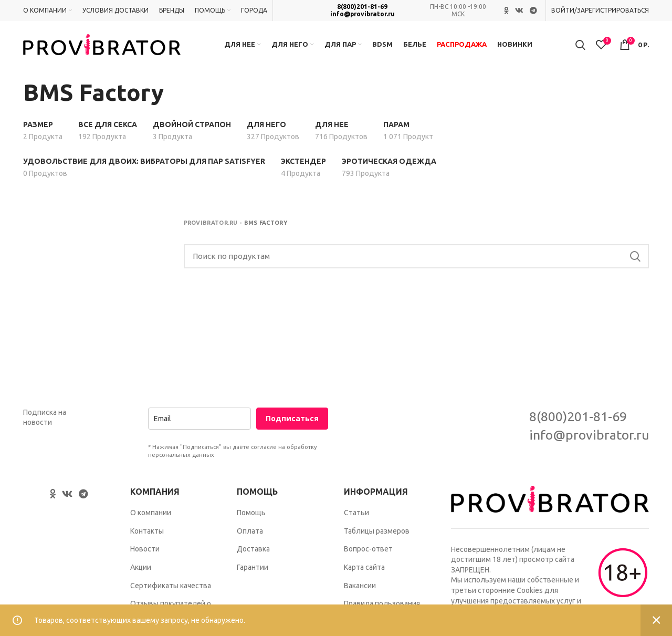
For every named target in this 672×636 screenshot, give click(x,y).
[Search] (417, 256)
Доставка (253, 549)
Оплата (250, 531)
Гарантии (253, 567)
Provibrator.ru (211, 223)
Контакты (147, 531)
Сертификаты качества (171, 586)
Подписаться (292, 418)
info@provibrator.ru (363, 14)
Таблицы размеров (377, 531)
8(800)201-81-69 (362, 7)
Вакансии (360, 586)
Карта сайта (364, 567)
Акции (141, 567)
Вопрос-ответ (368, 549)
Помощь (251, 513)
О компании (151, 513)
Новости (145, 549)
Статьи (356, 513)
